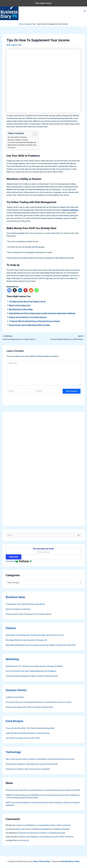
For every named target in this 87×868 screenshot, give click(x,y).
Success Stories (16, 690)
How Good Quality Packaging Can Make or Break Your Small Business (32, 676)
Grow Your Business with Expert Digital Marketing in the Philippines (31, 671)
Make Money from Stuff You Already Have (22, 145)
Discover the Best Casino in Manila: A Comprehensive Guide (43, 833)
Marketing (12, 659)
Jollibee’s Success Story (15, 697)
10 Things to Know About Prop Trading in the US (27, 302)
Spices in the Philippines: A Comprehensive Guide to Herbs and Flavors (44, 825)
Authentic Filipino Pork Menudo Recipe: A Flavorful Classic (28, 733)
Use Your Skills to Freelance (17, 137)
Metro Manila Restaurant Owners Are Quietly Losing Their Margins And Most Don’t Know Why (41, 645)
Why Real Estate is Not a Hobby (21, 309)
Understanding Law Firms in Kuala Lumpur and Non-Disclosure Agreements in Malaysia (42, 313)
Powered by (19, 561)
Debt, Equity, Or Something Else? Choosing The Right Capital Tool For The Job (35, 635)
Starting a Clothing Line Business (18, 609)
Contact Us (25, 841)
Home (21, 24)
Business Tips (30, 24)
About (36, 862)
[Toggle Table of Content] (34, 134)
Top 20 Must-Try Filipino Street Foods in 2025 (23, 738)
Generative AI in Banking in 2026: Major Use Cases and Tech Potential (32, 764)
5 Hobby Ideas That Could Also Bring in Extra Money (25, 604)
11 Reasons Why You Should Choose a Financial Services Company (34, 321)
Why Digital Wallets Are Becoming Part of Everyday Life (26, 640)
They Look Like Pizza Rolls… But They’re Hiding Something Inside (30, 728)
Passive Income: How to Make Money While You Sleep (29, 325)
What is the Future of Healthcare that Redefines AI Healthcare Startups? (43, 829)
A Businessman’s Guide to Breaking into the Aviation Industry (28, 614)
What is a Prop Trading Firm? (20, 305)
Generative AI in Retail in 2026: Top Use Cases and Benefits (28, 769)
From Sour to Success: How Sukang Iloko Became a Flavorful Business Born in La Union (39, 702)
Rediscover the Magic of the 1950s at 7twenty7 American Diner (29, 707)
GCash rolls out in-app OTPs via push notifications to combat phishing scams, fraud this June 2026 (43, 790)
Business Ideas (15, 597)
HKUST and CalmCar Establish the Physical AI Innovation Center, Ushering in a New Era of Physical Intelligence (43, 804)
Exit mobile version (43, 3)
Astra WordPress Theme (70, 862)
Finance (11, 628)
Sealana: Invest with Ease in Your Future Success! (28, 317)
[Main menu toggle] (85, 11)
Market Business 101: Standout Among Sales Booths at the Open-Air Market (34, 666)
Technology (13, 752)
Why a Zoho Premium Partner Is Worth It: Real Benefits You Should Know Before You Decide (40, 759)
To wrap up (12, 148)
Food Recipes (14, 721)
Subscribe (14, 557)
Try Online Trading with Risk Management (22, 142)
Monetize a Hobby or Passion (18, 140)
